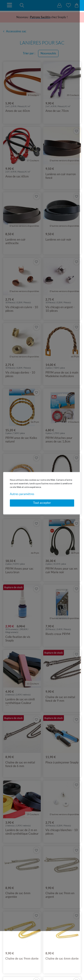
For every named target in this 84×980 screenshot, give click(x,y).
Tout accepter (42, 503)
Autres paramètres (22, 494)
